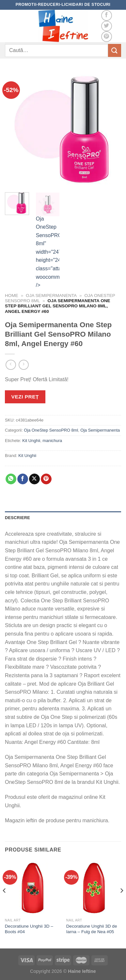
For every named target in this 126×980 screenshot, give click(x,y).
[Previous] (5, 904)
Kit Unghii (31, 441)
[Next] (121, 904)
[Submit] (115, 50)
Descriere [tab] (17, 518)
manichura (52, 441)
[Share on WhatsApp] (11, 479)
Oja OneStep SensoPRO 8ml (51, 430)
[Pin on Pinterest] (46, 479)
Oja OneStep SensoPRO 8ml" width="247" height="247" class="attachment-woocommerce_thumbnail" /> (48, 240)
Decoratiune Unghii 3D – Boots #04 (29, 929)
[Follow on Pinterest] (107, 37)
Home (12, 295)
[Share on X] (34, 479)
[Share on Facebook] (23, 479)
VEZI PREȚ (25, 397)
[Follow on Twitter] (107, 26)
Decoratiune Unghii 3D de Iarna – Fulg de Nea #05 (92, 929)
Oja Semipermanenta (51, 295)
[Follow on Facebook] (107, 15)
